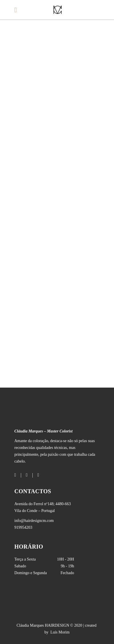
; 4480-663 (43, 504)
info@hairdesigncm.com (34, 521)
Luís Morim (60, 632)
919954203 (23, 527)
